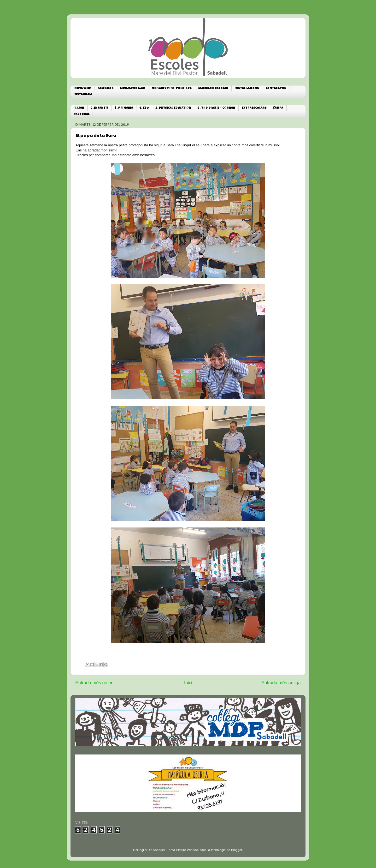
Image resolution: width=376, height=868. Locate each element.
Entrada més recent (95, 683)
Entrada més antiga (281, 683)
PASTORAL (82, 114)
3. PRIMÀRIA (124, 108)
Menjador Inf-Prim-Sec (172, 88)
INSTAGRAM (83, 95)
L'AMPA (278, 108)
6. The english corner (216, 108)
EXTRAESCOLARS (254, 108)
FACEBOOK (106, 88)
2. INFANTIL (99, 108)
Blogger (236, 850)
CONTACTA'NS (276, 88)
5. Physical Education (173, 108)
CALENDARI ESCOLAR (213, 88)
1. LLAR (79, 108)
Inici (188, 683)
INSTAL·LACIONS (247, 88)
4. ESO (144, 108)
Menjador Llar (133, 88)
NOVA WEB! (83, 88)
